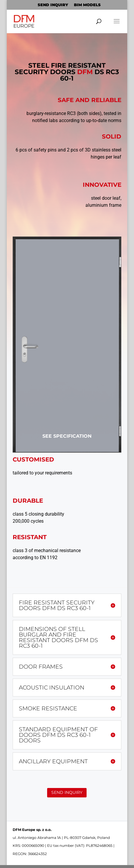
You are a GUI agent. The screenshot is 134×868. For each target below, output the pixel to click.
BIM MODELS (87, 5)
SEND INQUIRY (53, 5)
